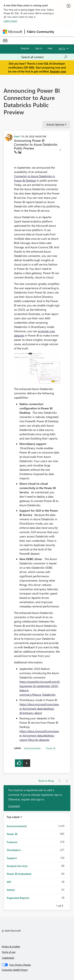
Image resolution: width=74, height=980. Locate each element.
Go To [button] (62, 48)
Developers (14, 850)
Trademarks (8, 958)
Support (12, 858)
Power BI (51, 748)
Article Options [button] (55, 124)
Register (25, 48)
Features (12, 842)
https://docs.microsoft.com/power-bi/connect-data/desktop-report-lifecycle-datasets (39, 735)
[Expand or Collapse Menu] (5, 41)
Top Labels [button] (13, 817)
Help (50, 48)
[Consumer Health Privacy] (37, 970)
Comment (14, 806)
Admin (11, 890)
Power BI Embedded (19, 874)
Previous (52, 905)
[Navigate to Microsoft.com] (13, 32)
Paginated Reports (18, 898)
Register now (58, 71)
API (9, 882)
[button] (60, 151)
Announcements (32, 748)
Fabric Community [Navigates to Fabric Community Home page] (41, 32)
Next (67, 905)
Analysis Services (17, 866)
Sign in (39, 48)
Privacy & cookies (11, 946)
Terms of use (9, 952)
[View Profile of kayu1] (17, 136)
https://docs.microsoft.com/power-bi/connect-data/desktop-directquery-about (39, 708)
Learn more (10, 21)
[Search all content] (44, 57)
